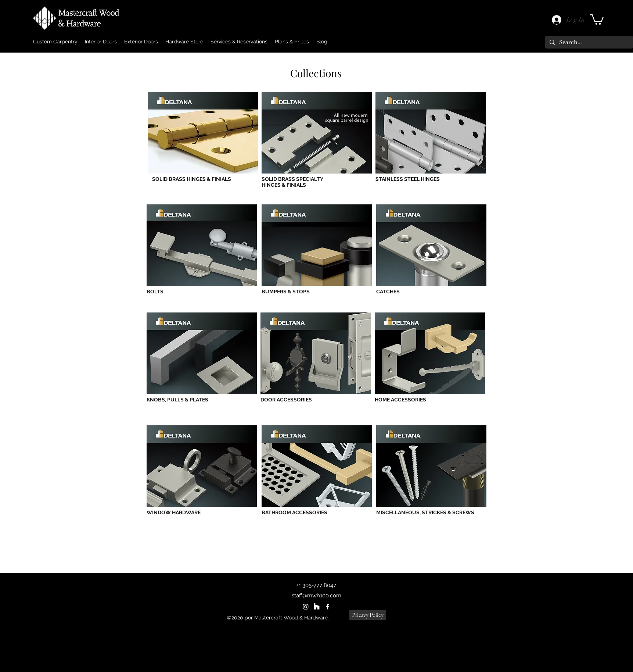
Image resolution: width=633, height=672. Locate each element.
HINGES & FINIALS (284, 185)
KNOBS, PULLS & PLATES (177, 400)
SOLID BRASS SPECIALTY (292, 179)
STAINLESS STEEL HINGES (408, 179)
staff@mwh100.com (316, 596)
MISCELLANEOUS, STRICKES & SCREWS (425, 512)
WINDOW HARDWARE (174, 512)
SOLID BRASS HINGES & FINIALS (192, 179)
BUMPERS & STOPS (286, 292)
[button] (597, 19)
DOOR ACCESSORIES (286, 400)
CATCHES (388, 292)
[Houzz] (317, 607)
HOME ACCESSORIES (400, 400)
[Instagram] (306, 607)
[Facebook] (328, 607)
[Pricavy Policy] (368, 615)
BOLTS (155, 292)
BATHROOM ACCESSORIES (294, 512)
